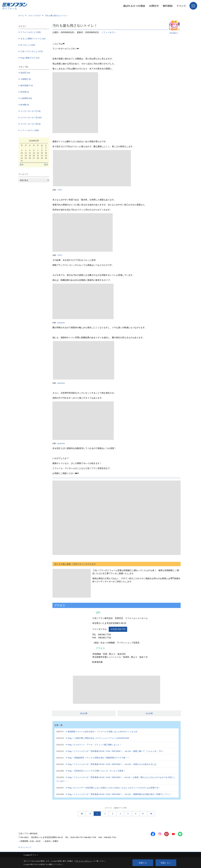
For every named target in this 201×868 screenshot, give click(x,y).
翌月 (46, 165)
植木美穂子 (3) (27, 85)
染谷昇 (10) (25, 73)
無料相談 (168, 6)
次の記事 (149, 713)
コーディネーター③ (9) (31, 124)
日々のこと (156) (28, 45)
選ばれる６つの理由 (134, 6)
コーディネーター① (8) (31, 111)
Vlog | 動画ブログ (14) (30, 58)
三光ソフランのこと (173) (32, 51)
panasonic (61, 323)
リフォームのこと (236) (31, 32)
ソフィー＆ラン (109, 32)
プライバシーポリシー (83, 861)
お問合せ (154, 6)
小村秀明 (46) (26, 98)
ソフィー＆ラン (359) (30, 130)
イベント (181, 6)
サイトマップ (26, 847)
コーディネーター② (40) (31, 118)
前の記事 (84, 713)
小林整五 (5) (26, 79)
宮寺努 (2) (25, 92)
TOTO (60, 190)
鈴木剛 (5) (25, 105)
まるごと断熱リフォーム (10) (33, 39)
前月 (22, 165)
